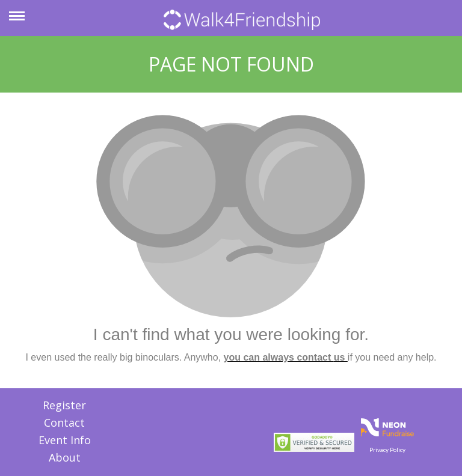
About (65, 457)
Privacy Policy (387, 450)
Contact (64, 423)
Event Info (65, 440)
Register (64, 405)
